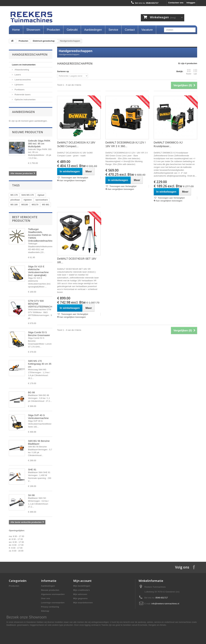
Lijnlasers (19, 85)
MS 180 (14, 205)
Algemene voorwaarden (53, 594)
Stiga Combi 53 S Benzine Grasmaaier (39, 334)
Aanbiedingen (93, 30)
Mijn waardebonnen (83, 603)
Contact (130, 30)
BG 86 (31, 392)
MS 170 (14, 195)
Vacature (147, 30)
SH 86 (31, 495)
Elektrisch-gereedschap (44, 41)
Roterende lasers (22, 95)
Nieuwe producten (28, 132)
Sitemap (45, 611)
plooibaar (15, 200)
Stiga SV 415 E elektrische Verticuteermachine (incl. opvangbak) (38, 271)
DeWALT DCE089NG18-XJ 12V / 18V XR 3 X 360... (126, 144)
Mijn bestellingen (82, 586)
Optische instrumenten (25, 100)
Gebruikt (72, 30)
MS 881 (46, 205)
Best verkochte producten (25, 219)
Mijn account (82, 581)
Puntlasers (19, 90)
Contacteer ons (176, 3)
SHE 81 (32, 469)
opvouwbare (42, 200)
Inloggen (191, 3)
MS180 (25, 205)
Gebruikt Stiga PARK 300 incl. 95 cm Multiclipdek (39, 144)
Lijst (195, 72)
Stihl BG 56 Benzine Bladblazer (39, 442)
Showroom (33, 30)
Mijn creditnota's (82, 590)
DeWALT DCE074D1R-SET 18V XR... (77, 261)
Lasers (17, 75)
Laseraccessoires (22, 80)
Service (113, 30)
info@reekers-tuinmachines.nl (165, 604)
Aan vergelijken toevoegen (73, 180)
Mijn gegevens (80, 598)
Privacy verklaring (50, 607)
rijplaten (28, 200)
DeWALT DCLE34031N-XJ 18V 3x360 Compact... (76, 144)
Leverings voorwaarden (53, 603)
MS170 (35, 205)
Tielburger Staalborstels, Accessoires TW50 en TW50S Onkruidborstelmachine (40, 235)
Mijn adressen (80, 594)
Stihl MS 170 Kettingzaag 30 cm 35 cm (40, 364)
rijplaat (41, 195)
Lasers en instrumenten (24, 65)
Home (16, 30)
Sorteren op (63, 71)
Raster (189, 72)
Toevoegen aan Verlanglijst (74, 178)
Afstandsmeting (21, 70)
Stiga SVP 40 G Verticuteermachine (38, 417)
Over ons (46, 598)
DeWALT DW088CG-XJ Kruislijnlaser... (168, 144)
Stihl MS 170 (28, 195)
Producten (53, 30)
